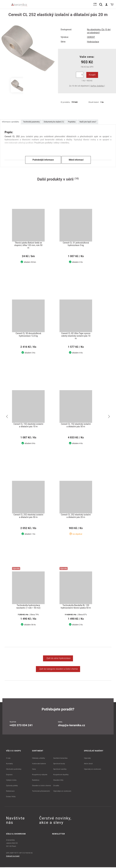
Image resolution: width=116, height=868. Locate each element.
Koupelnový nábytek (40, 775)
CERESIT (91, 37)
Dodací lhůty (11, 797)
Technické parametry (31, 122)
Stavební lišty (58, 781)
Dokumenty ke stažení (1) (54, 122)
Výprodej (87, 759)
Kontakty (9, 764)
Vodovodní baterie (39, 764)
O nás (8, 759)
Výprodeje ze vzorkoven (62, 792)
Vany (34, 770)
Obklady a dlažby (38, 759)
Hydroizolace (93, 42)
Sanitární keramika (60, 759)
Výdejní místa (11, 781)
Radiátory (36, 781)
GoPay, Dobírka (97, 86)
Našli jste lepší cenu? (88, 122)
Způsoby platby (12, 786)
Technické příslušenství (41, 792)
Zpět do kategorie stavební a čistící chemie (58, 670)
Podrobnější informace (43, 160)
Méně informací (76, 160)
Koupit (92, 75)
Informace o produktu (10, 122)
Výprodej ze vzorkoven (92, 770)
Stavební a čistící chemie (42, 786)
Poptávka (72, 122)
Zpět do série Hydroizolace (58, 659)
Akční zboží (88, 764)
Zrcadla (56, 786)
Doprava (9, 775)
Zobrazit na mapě (13, 857)
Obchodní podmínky (14, 770)
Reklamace (10, 792)
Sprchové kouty (59, 764)
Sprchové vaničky (60, 770)
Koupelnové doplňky (61, 775)
